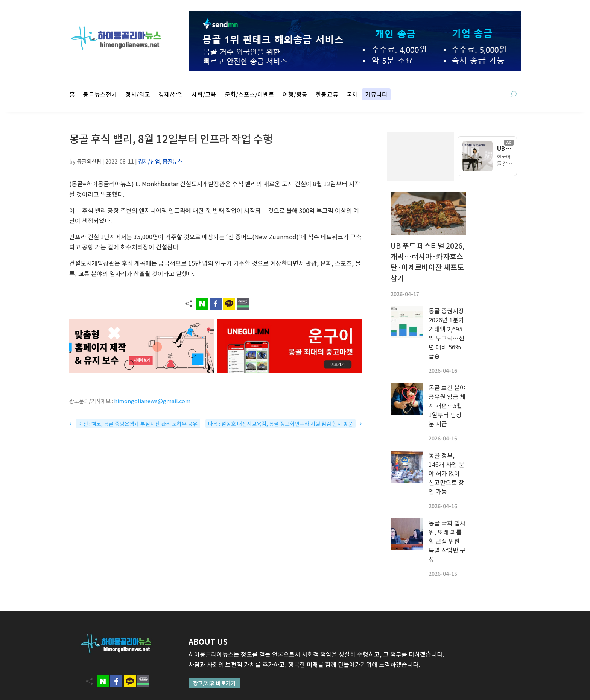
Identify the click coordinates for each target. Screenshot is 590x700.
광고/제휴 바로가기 (214, 683)
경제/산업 (171, 95)
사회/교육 (204, 95)
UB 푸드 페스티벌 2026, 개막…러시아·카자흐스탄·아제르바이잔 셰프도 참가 (428, 262)
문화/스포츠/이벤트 (249, 95)
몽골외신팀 (89, 161)
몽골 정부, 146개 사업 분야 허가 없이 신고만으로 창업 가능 (446, 473)
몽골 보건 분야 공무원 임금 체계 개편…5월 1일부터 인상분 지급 (447, 405)
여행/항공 (295, 95)
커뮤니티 (376, 95)
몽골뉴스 (172, 161)
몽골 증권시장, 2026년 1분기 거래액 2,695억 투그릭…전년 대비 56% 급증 (447, 333)
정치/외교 (138, 95)
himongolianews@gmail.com (152, 401)
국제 (352, 95)
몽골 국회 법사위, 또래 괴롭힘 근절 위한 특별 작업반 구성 (447, 541)
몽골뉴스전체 (100, 95)
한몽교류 (327, 95)
